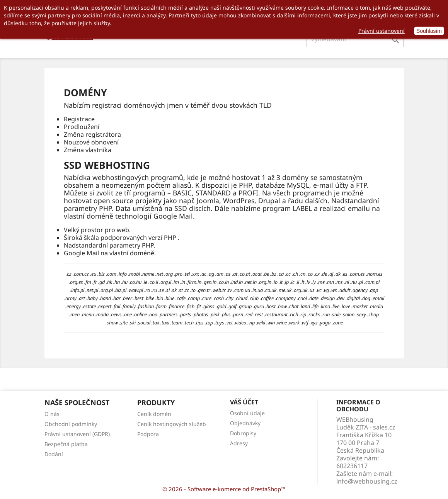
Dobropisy (243, 433)
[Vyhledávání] (355, 39)
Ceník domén (154, 414)
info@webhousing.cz (367, 481)
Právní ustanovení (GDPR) (77, 434)
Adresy (239, 443)
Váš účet (244, 402)
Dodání (54, 454)
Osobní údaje (247, 413)
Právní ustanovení (382, 31)
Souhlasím (429, 31)
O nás (52, 414)
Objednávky (245, 423)
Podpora (148, 434)
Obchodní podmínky (71, 424)
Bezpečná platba (66, 444)
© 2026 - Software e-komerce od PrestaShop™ (224, 489)
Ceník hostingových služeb (172, 424)
